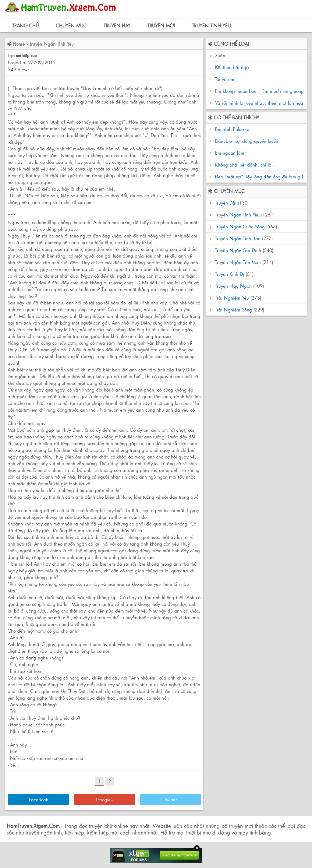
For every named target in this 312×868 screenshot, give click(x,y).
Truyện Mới (161, 25)
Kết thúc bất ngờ (232, 67)
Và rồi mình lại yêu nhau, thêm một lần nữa (259, 103)
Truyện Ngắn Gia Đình (238, 250)
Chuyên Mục (71, 25)
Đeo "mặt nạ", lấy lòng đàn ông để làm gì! (258, 176)
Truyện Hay (117, 25)
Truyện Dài (226, 203)
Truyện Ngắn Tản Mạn (238, 262)
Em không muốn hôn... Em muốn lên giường (259, 91)
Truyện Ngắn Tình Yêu (51, 44)
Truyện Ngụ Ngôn (233, 286)
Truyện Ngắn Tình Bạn (238, 238)
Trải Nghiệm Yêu (232, 298)
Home (19, 44)
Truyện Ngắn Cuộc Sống (240, 226)
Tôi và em (225, 79)
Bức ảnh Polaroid (232, 129)
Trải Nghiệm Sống (234, 309)
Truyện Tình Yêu (211, 25)
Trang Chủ (25, 25)
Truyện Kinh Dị (230, 274)
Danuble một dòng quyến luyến (246, 141)
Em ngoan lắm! (230, 153)
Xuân (220, 55)
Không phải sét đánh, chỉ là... (245, 165)
